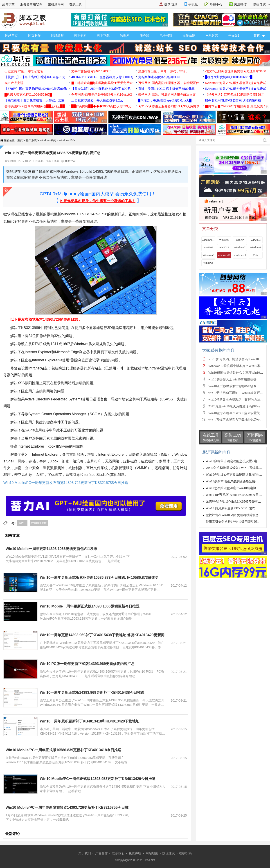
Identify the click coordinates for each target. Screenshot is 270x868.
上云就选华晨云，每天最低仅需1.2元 (97, 100)
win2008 (208, 247)
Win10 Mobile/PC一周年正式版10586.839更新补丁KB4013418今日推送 (63, 750)
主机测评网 (56, 4)
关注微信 (240, 4)
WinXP (240, 240)
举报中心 (216, 4)
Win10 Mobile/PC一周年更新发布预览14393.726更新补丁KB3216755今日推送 (66, 483)
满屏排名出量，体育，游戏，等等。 (163, 71)
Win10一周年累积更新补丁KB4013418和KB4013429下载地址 (90, 721)
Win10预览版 (39, 523)
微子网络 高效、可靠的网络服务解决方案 (167, 95)
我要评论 (69, 161)
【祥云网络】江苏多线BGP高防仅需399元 (235, 95)
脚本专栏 (80, 35)
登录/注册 (171, 4)
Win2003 (256, 240)
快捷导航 (262, 4)
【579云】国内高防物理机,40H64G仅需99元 (36, 89)
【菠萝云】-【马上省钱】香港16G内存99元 (35, 77)
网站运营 (212, 35)
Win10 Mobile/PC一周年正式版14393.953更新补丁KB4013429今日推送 (98, 779)
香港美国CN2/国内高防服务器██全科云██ (35, 106)
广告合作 (101, 853)
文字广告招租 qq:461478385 (91, 71)
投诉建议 (169, 853)
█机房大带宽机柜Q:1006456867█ (229, 77)
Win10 (22, 523)
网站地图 (152, 853)
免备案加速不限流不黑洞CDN (159, 77)
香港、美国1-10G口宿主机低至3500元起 (166, 89)
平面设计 (235, 35)
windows (208, 263)
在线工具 (76, 4)
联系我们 (118, 853)
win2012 (224, 247)
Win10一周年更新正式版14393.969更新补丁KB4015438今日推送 (92, 692)
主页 (20, 140)
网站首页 (11, 35)
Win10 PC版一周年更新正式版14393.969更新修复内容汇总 (87, 664)
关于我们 (85, 853)
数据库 (125, 35)
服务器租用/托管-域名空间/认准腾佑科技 (233, 100)
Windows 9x (208, 240)
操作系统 (189, 35)
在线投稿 (185, 853)
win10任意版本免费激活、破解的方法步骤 (237, 400)
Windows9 (208, 255)
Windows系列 (48, 140)
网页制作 (34, 35)
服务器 (144, 35)
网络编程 (57, 35)
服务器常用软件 (31, 4)
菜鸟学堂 (8, 4)
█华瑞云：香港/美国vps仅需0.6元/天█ (165, 100)
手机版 (193, 4)
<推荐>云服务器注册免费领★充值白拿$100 (236, 71)
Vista (256, 255)
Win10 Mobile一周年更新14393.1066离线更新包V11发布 (51, 549)
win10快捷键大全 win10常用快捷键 (232, 379)
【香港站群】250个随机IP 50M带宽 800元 (101, 89)
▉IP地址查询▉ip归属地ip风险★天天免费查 (102, 83)
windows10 (66, 140)
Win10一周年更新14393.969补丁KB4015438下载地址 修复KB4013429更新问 (102, 635)
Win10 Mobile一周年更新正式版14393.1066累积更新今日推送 (90, 606)
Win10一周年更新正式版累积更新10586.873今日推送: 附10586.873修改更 (99, 578)
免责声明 (135, 853)
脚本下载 (103, 35)
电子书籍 (166, 35)
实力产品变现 (14, 83)
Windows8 (256, 247)
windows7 (240, 247)
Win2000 (224, 240)
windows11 (240, 255)
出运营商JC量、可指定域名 (24, 71)
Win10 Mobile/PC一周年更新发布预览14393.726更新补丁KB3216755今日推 (67, 807)
